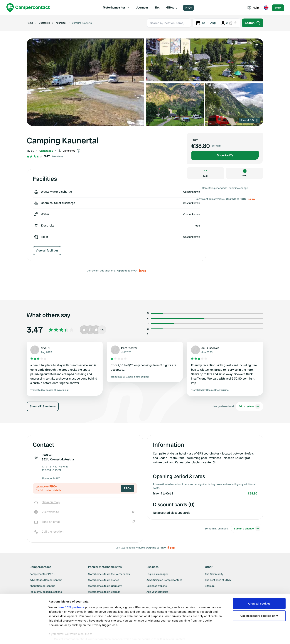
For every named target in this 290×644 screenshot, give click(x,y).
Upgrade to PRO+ (127, 271)
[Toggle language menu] (266, 8)
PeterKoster (129, 348)
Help (253, 8)
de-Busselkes (210, 348)
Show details (57, 637)
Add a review (249, 406)
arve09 (45, 348)
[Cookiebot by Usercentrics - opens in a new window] (24, 637)
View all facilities (47, 250)
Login (278, 8)
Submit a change (238, 188)
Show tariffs (225, 155)
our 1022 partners (72, 596)
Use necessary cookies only (259, 604)
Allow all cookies (259, 592)
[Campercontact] (28, 8)
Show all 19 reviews (43, 406)
